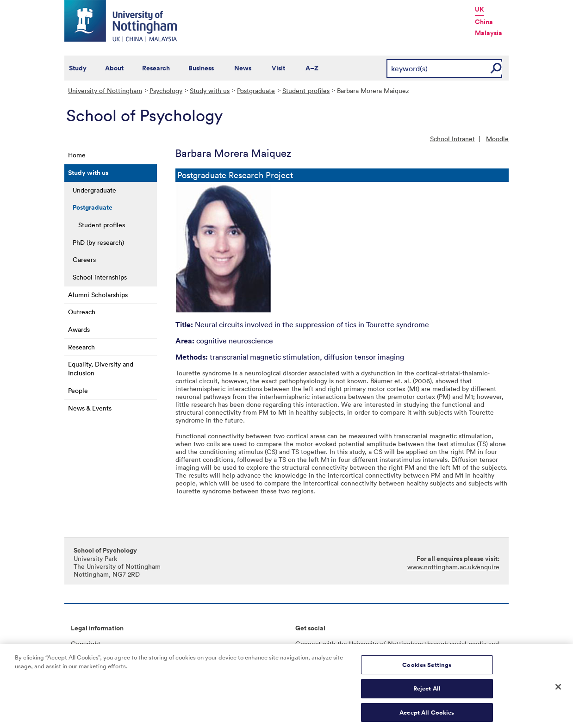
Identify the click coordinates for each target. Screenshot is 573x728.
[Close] (558, 691)
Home (77, 155)
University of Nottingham (105, 90)
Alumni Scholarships (98, 295)
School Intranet (452, 139)
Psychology (166, 90)
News (243, 68)
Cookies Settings (427, 669)
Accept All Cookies (427, 716)
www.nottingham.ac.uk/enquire (453, 567)
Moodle (497, 139)
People (78, 390)
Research (156, 68)
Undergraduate (94, 190)
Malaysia (489, 33)
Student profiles (102, 225)
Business (201, 68)
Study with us (210, 90)
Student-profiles (306, 90)
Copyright (86, 644)
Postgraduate (256, 90)
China (484, 22)
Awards (79, 329)
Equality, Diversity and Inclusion (101, 368)
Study (78, 68)
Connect (308, 644)
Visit (278, 68)
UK (480, 9)
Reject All (427, 692)
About (114, 68)
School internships (100, 277)
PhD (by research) (98, 242)
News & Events (90, 408)
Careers (84, 259)
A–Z (312, 68)
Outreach (82, 312)
